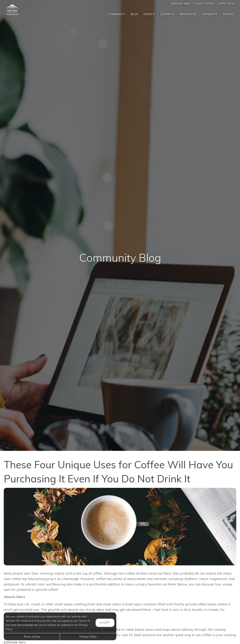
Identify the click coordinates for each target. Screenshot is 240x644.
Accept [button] (105, 623)
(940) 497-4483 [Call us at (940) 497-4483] (180, 3)
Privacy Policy (88, 637)
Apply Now (227, 3)
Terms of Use (32, 637)
